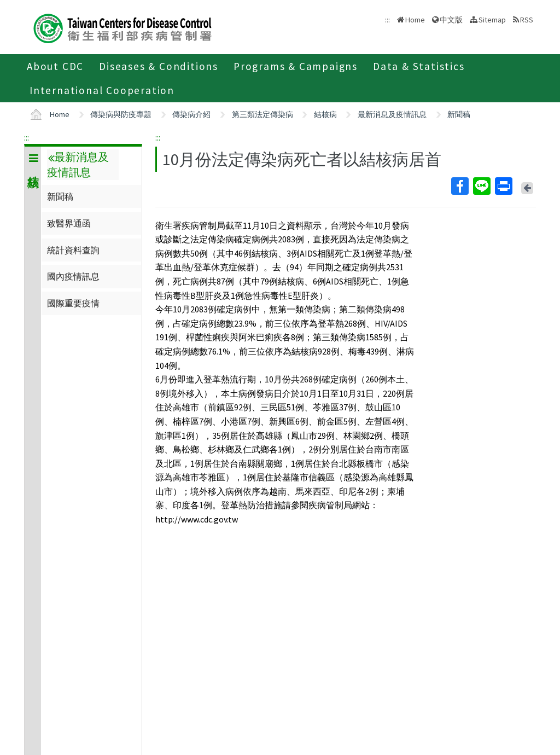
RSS (527, 20)
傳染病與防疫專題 (121, 114)
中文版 (451, 20)
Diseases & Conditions (159, 66)
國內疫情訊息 (73, 276)
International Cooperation (102, 90)
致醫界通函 (69, 223)
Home (415, 20)
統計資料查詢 (73, 250)
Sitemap (492, 20)
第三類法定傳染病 (262, 114)
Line (481, 186)
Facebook (459, 186)
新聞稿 (459, 114)
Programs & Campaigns (296, 66)
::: (27, 137)
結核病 (325, 114)
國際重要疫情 (73, 303)
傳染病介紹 (191, 114)
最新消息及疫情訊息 (392, 114)
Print (503, 186)
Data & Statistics (419, 66)
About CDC (55, 66)
